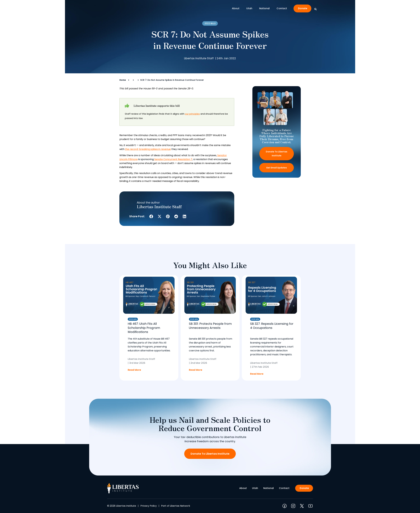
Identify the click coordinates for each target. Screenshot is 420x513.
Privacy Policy (149, 506)
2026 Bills (133, 319)
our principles (192, 114)
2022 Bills (210, 23)
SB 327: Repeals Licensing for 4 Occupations (272, 326)
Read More (134, 370)
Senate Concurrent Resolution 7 (173, 159)
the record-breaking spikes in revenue (148, 149)
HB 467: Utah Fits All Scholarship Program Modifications (144, 328)
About (236, 8)
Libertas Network (180, 506)
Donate (303, 8)
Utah (250, 8)
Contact (282, 8)
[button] (151, 216)
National (265, 8)
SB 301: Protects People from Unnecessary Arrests (210, 326)
